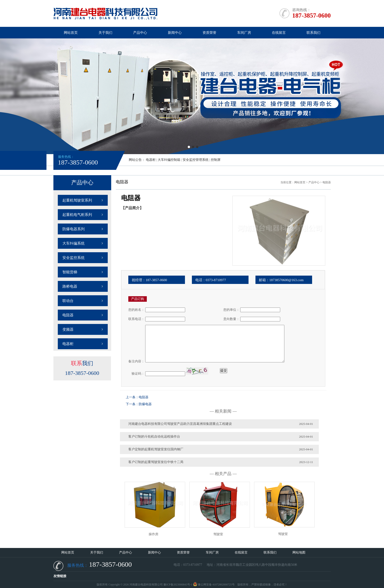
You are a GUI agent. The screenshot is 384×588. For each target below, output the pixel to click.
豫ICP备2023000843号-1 (178, 585)
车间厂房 (244, 33)
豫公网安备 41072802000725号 (214, 585)
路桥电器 (70, 286)
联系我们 (313, 33)
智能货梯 (70, 272)
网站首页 (71, 33)
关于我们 (105, 33)
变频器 (68, 329)
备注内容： (136, 361)
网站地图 (299, 552)
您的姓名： (136, 310)
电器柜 (151, 160)
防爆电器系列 (74, 229)
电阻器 (68, 315)
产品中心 (140, 33)
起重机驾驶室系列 (77, 200)
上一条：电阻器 (137, 397)
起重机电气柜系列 (77, 215)
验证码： (136, 374)
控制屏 (216, 160)
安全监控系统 (74, 258)
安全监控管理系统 (196, 160)
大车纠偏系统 (74, 243)
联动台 (68, 301)
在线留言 (279, 33)
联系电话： (136, 319)
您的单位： (231, 310)
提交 (224, 371)
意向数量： (231, 319)
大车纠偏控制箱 (169, 160)
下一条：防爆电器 (139, 404)
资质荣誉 (209, 33)
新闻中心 (175, 33)
